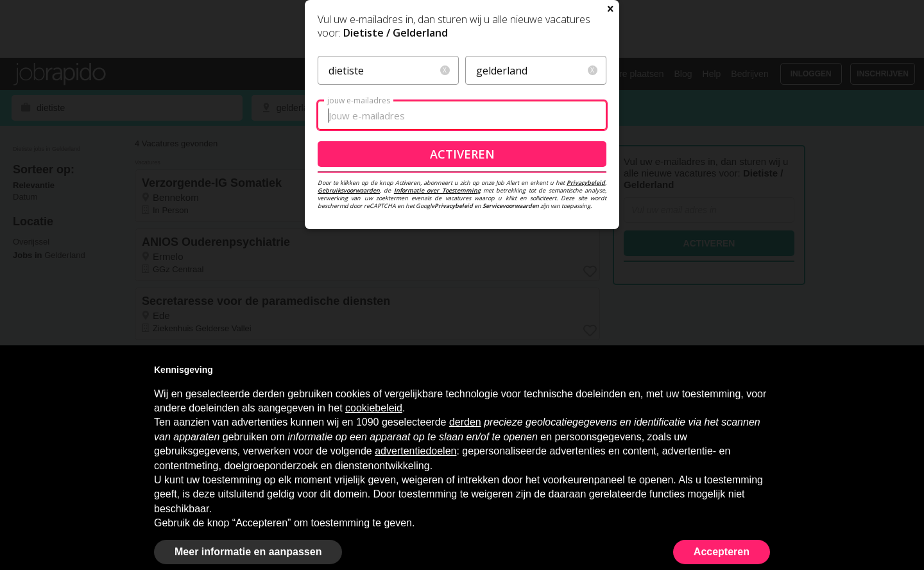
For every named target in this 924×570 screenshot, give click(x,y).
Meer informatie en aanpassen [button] (248, 552)
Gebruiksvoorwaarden (349, 338)
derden (465, 422)
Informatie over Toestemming (437, 338)
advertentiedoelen (415, 451)
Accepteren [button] (722, 552)
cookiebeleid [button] (374, 408)
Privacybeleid (586, 330)
